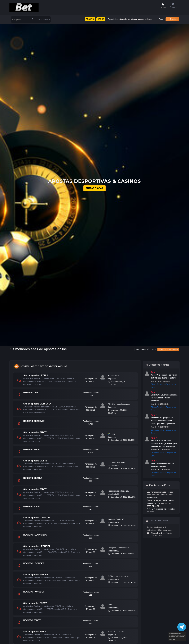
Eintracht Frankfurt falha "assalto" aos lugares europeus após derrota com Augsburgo (164, 443)
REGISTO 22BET (32, 450)
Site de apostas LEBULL (36, 375)
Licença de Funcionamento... (119, 548)
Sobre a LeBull (114, 376)
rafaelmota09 (113, 466)
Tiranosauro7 (153, 498)
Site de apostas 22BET (35, 432)
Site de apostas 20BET (35, 489)
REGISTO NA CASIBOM (35, 535)
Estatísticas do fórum (158, 485)
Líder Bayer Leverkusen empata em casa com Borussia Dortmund (164, 398)
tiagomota (112, 379)
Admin (154, 372)
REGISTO (90, 19)
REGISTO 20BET (32, 506)
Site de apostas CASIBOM (37, 518)
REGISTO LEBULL (33, 393)
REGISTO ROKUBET (34, 592)
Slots (110, 605)
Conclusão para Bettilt (116, 462)
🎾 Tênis (111, 434)
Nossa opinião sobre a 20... (119, 491)
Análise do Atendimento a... (119, 576)
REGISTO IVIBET (32, 620)
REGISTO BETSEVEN (34, 421)
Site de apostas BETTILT (36, 461)
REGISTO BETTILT (33, 478)
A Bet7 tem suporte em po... (119, 404)
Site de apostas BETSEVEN (37, 404)
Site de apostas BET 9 (35, 632)
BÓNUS (101, 19)
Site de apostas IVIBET (35, 603)
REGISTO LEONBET (34, 563)
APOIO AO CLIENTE (116, 632)
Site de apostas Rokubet (36, 575)
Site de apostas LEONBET (37, 546)
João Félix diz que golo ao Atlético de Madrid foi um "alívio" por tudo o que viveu (163, 421)
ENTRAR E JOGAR (94, 188)
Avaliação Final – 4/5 (116, 519)
